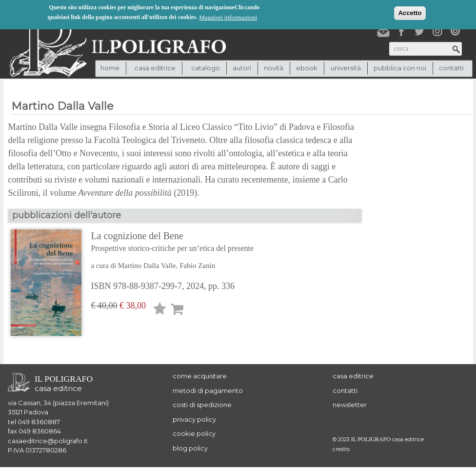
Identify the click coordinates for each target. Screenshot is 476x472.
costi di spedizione (202, 405)
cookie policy (194, 433)
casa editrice (353, 376)
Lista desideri (160, 310)
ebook (307, 68)
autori (242, 68)
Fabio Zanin (197, 266)
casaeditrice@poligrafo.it (48, 441)
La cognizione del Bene (173, 243)
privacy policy (194, 419)
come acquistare (200, 376)
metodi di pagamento (208, 390)
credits (341, 449)
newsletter (350, 405)
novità (274, 68)
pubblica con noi (400, 68)
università (346, 68)
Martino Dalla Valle (147, 266)
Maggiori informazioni (228, 16)
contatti (451, 68)
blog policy (190, 448)
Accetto (410, 12)
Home (110, 68)
